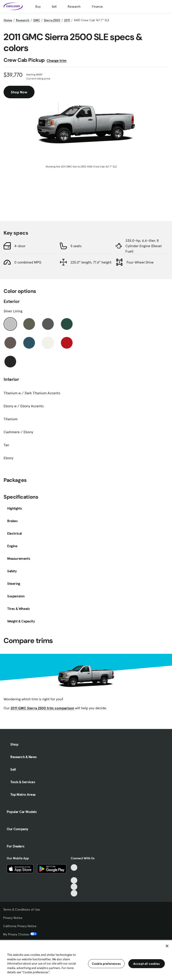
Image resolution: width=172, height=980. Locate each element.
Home (8, 20)
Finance (97, 6)
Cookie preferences (106, 964)
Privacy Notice (13, 918)
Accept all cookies (147, 964)
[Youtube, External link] (74, 880)
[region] (86, 960)
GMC (37, 20)
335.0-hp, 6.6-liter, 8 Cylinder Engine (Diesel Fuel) (144, 246)
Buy (38, 6)
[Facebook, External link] (74, 874)
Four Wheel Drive (140, 262)
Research (74, 6)
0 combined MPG (28, 262)
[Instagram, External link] (74, 887)
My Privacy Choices (20, 934)
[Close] (167, 946)
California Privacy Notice (20, 926)
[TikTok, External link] (74, 867)
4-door (20, 246)
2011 (67, 20)
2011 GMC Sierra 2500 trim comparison (42, 708)
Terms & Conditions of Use (21, 909)
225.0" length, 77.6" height (91, 262)
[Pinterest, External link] (74, 893)
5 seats (76, 246)
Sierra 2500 (52, 20)
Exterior (12, 301)
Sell (54, 6)
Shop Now (19, 92)
